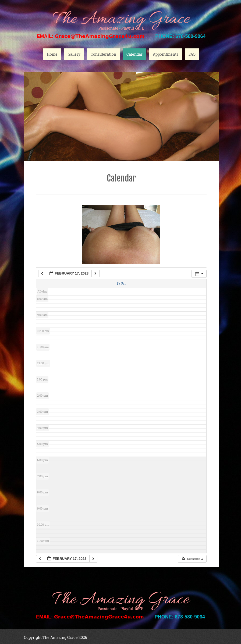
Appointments (166, 54)
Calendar (134, 54)
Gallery (74, 54)
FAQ (192, 54)
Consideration (103, 54)
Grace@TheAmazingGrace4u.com (100, 36)
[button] (192, 559)
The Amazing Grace (121, 19)
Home (52, 54)
